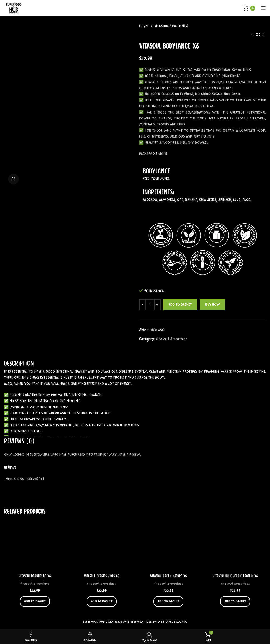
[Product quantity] (150, 305)
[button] (35, 601)
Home (144, 26)
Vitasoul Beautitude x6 (35, 576)
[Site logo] (14, 8)
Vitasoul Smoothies (171, 26)
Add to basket (180, 304)
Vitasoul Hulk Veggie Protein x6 (235, 576)
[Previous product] (253, 35)
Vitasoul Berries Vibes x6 (102, 576)
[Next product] (263, 35)
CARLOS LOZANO (176, 621)
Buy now (213, 304)
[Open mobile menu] (263, 8)
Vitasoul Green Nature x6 (169, 576)
